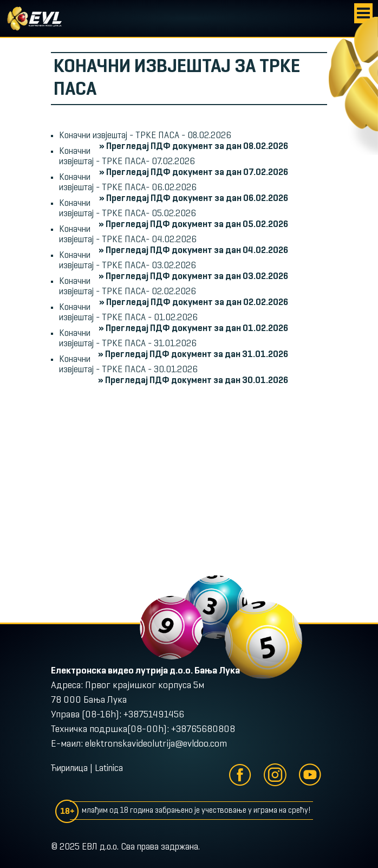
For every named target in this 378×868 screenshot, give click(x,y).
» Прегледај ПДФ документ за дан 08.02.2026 (194, 147)
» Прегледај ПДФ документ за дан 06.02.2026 (194, 199)
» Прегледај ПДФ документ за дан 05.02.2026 (193, 225)
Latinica (109, 769)
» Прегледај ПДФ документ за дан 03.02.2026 (193, 277)
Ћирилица (69, 769)
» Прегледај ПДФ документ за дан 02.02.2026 (194, 303)
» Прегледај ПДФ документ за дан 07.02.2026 (194, 173)
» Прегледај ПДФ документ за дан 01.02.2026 (193, 329)
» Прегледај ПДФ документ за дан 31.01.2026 (193, 355)
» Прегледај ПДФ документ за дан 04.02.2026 (193, 251)
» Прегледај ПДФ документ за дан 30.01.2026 (193, 381)
